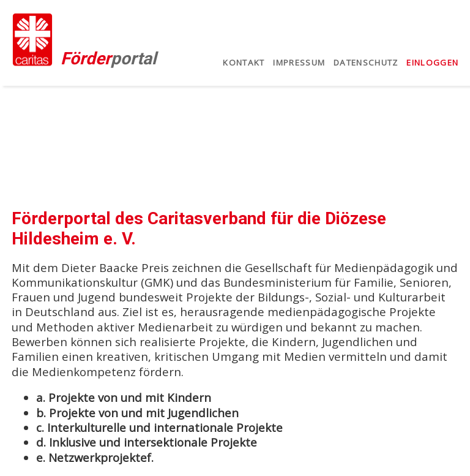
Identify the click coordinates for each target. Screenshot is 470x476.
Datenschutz (366, 62)
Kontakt (244, 62)
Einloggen (432, 62)
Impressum (299, 62)
